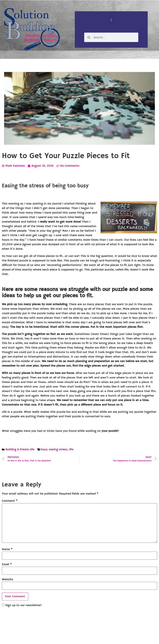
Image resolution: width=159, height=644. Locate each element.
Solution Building (61, 638)
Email (7, 564)
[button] (111, 20)
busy (44, 449)
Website (7, 580)
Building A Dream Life (20, 449)
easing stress (58, 449)
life (71, 449)
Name (7, 549)
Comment (10, 501)
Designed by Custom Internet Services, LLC (105, 638)
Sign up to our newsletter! (23, 605)
